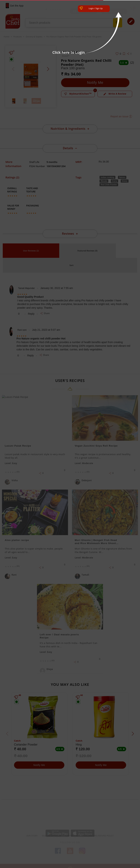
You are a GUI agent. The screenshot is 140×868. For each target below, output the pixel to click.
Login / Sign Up (96, 8)
